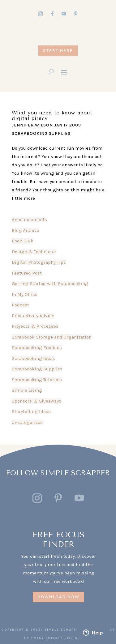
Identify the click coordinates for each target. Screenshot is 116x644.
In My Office (25, 294)
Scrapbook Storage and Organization (52, 337)
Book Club (23, 241)
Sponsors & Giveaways (37, 401)
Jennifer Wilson (32, 125)
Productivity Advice (33, 316)
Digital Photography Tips (39, 262)
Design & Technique (34, 252)
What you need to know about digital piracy (52, 115)
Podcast (20, 305)
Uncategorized (27, 422)
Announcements (29, 220)
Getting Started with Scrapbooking (50, 284)
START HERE (58, 51)
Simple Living (27, 390)
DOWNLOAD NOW (58, 597)
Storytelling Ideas (31, 412)
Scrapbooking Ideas (33, 358)
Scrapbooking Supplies (41, 133)
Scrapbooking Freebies (37, 348)
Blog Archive (26, 230)
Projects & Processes (35, 326)
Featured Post (27, 273)
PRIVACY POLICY (43, 638)
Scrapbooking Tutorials (37, 380)
